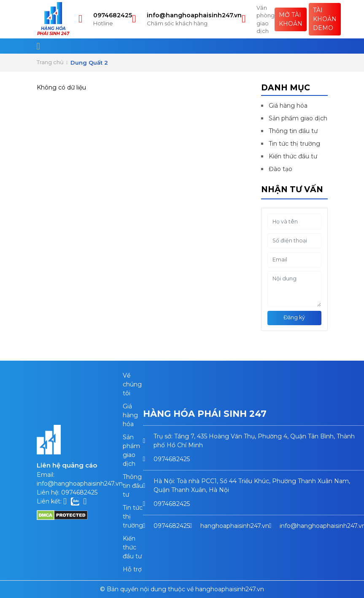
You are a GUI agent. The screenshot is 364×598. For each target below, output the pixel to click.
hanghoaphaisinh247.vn (235, 526)
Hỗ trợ (132, 569)
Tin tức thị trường (294, 144)
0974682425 (113, 15)
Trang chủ (50, 62)
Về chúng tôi (132, 384)
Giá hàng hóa (288, 106)
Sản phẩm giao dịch (298, 118)
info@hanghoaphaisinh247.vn (194, 15)
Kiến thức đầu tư (293, 156)
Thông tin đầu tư (293, 131)
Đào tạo (280, 169)
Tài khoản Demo (325, 19)
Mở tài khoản (291, 19)
